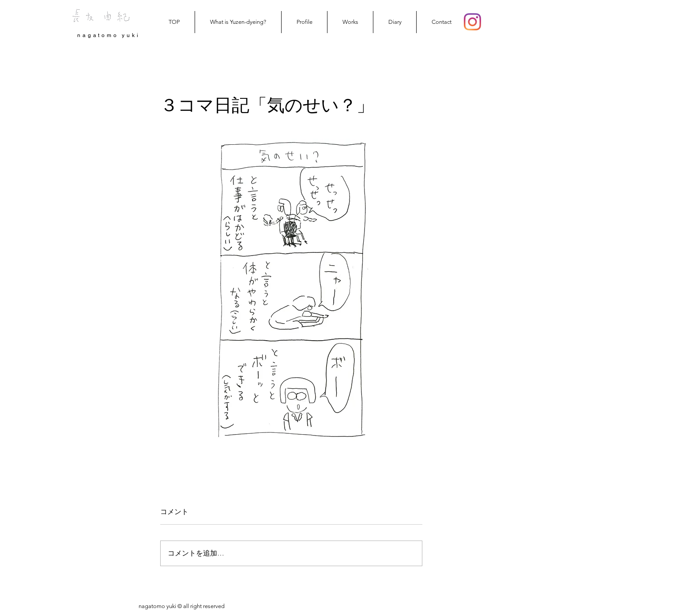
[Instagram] (472, 22)
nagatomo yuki (109, 35)
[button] (350, 22)
